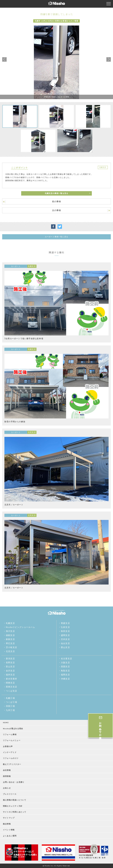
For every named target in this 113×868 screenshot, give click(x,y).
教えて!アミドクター (12, 764)
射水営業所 (11, 679)
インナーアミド (10, 752)
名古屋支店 (67, 659)
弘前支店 (65, 627)
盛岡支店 (65, 635)
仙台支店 (65, 643)
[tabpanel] (56, 62)
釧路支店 (10, 639)
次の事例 (57, 210)
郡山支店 (65, 647)
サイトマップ (9, 818)
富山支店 (10, 667)
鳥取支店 (65, 671)
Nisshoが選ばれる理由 (13, 729)
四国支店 (65, 667)
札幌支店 (10, 623)
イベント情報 (9, 830)
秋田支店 (65, 631)
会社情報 (7, 770)
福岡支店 (65, 675)
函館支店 (10, 635)
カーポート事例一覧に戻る (56, 237)
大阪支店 (65, 663)
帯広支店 (10, 643)
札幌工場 (10, 698)
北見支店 (10, 651)
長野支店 (10, 663)
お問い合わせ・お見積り (14, 782)
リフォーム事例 (10, 734)
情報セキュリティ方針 (13, 806)
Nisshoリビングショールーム (20, 627)
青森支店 (65, 623)
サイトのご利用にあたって (15, 812)
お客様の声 (8, 746)
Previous (4, 59)
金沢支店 (10, 671)
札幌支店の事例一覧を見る (56, 193)
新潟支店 (10, 659)
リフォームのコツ (11, 758)
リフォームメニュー (12, 740)
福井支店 (10, 675)
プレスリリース (10, 794)
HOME (6, 722)
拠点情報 (7, 824)
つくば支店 (11, 691)
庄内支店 (65, 639)
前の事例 (57, 201)
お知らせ (7, 788)
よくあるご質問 (10, 836)
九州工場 (10, 710)
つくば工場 (11, 702)
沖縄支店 (65, 679)
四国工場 (10, 706)
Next (109, 59)
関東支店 (10, 683)
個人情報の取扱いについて (15, 800)
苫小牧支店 (11, 647)
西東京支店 (11, 687)
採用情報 (7, 776)
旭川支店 (10, 631)
